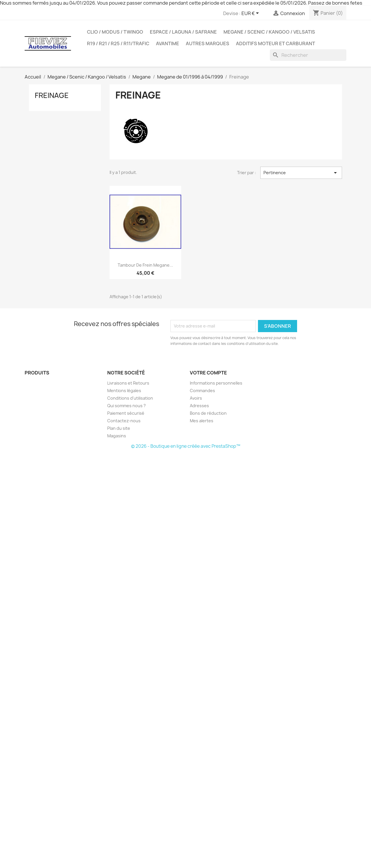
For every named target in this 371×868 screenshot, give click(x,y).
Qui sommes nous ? (127, 406)
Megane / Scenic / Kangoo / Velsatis (269, 32)
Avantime (168, 43)
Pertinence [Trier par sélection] (301, 173)
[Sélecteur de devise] (251, 14)
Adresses (199, 406)
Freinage (52, 95)
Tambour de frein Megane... (145, 265)
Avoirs (196, 398)
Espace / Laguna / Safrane (183, 32)
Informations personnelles (216, 383)
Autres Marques (208, 43)
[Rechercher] (308, 55)
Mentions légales (124, 391)
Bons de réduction (208, 413)
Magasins (117, 436)
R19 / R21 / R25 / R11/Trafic (118, 43)
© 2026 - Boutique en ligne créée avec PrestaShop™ (186, 446)
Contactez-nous (124, 421)
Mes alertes (202, 421)
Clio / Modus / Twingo (115, 32)
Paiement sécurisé (126, 413)
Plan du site (119, 428)
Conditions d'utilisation (130, 398)
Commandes (202, 391)
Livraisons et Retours (128, 383)
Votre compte (208, 373)
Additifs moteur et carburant (275, 43)
